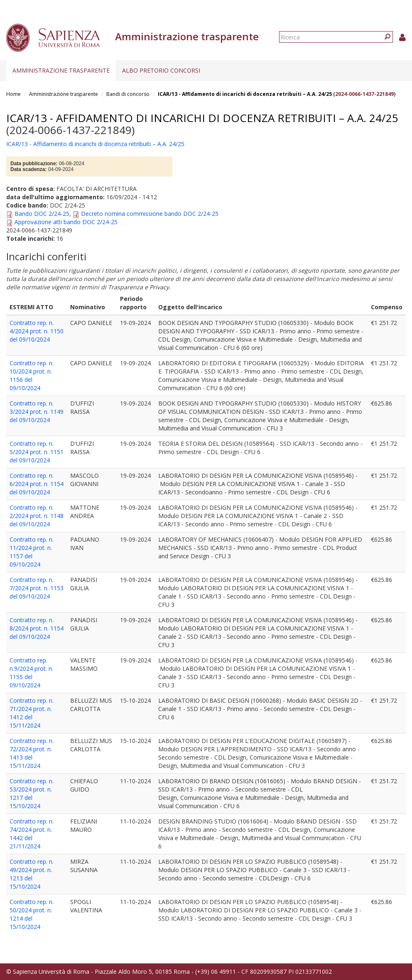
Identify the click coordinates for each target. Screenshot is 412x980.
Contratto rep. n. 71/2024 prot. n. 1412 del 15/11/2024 (32, 713)
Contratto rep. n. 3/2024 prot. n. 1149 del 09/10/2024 (37, 412)
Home (13, 94)
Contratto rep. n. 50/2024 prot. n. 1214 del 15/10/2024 (32, 914)
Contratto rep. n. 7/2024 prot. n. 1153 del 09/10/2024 (37, 588)
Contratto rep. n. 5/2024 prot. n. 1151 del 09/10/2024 (37, 452)
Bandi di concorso (128, 94)
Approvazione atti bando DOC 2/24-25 (66, 222)
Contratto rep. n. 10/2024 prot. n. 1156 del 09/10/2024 (32, 375)
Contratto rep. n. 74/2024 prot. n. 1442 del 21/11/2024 (32, 834)
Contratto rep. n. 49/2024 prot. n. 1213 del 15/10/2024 (32, 874)
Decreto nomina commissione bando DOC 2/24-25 (150, 214)
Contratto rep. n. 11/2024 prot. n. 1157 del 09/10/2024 (32, 552)
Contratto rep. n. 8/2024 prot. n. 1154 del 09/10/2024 (37, 628)
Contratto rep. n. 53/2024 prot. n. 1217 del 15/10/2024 (32, 793)
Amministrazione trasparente (61, 70)
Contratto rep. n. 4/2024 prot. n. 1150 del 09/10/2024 (37, 331)
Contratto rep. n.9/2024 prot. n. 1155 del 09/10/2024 (31, 673)
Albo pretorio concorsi (161, 70)
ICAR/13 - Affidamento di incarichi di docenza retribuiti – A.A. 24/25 (245, 94)
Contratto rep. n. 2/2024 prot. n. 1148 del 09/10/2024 (37, 516)
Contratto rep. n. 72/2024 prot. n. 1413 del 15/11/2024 (32, 753)
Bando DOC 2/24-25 (42, 214)
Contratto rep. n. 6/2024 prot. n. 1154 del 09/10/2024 (37, 484)
